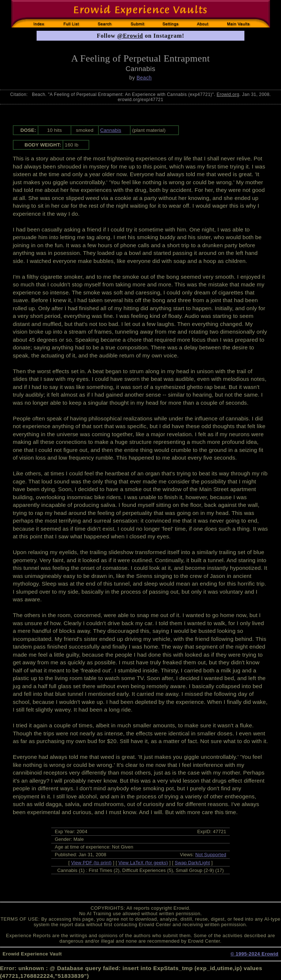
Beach (144, 78)
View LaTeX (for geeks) (143, 863)
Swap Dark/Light (192, 863)
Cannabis (111, 130)
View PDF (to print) (91, 863)
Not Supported (211, 855)
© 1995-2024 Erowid (254, 954)
